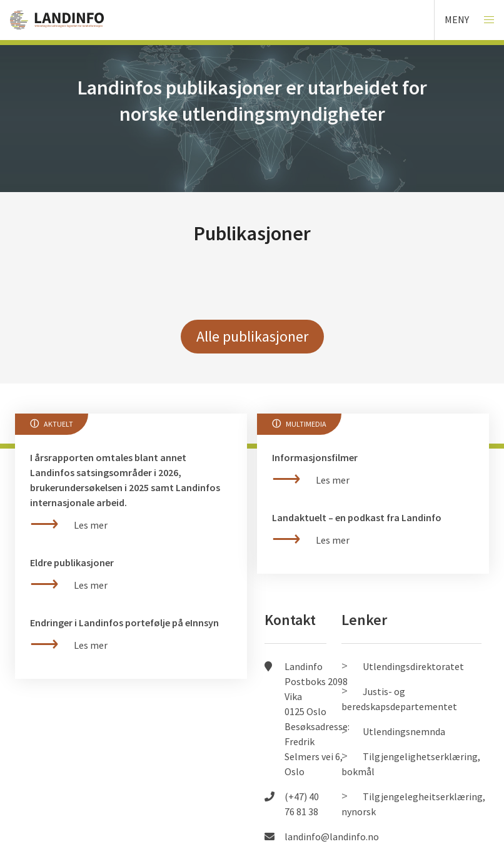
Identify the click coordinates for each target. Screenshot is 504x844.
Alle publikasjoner (252, 336)
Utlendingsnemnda (404, 731)
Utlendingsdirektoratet (413, 666)
